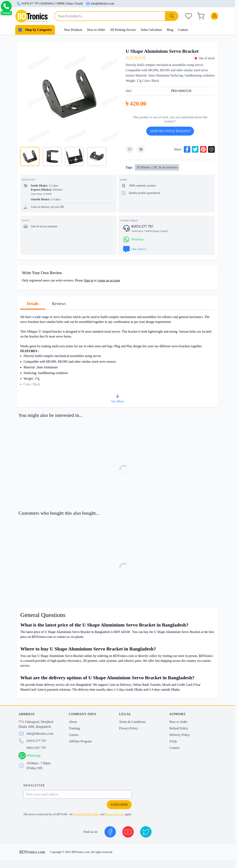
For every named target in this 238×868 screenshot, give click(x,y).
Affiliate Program (80, 741)
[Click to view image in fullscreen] (69, 93)
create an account (109, 280)
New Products (73, 30)
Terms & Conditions (132, 722)
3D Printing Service (123, 30)
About (73, 722)
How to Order (96, 30)
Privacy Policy (129, 728)
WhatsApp (33, 755)
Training (74, 728)
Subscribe (119, 805)
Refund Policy (179, 728)
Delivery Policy (180, 735)
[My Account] (215, 16)
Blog (170, 30)
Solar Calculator (151, 30)
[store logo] (31, 16)
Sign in (89, 280)
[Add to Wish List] (130, 149)
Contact (183, 30)
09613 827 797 (36, 748)
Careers (74, 735)
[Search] (172, 16)
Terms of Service (115, 814)
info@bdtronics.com (100, 4)
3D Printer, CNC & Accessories (157, 167)
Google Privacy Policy (87, 814)
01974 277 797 (36, 741)
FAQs (173, 741)
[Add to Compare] (141, 149)
